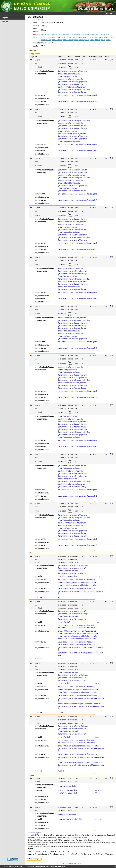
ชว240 (103, 35)
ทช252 (54, 40)
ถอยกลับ (5, 22)
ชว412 (75, 37)
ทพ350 (76, 40)
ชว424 (111, 37)
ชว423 (106, 37)
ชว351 (54, 37)
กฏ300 (43, 35)
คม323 (49, 35)
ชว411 (69, 37)
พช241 (81, 40)
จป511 (93, 35)
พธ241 (92, 40)
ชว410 (64, 37)
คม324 (71, 35)
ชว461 (49, 40)
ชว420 (90, 37)
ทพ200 (70, 40)
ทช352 (65, 40)
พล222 (97, 40)
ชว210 (98, 35)
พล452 (103, 40)
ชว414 (85, 37)
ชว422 (101, 37)
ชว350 (49, 37)
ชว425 (43, 40)
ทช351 (59, 40)
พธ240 (87, 40)
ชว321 (43, 37)
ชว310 (108, 35)
